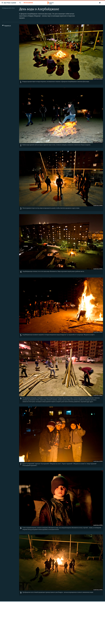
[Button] (6, 26)
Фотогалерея (28, 3)
